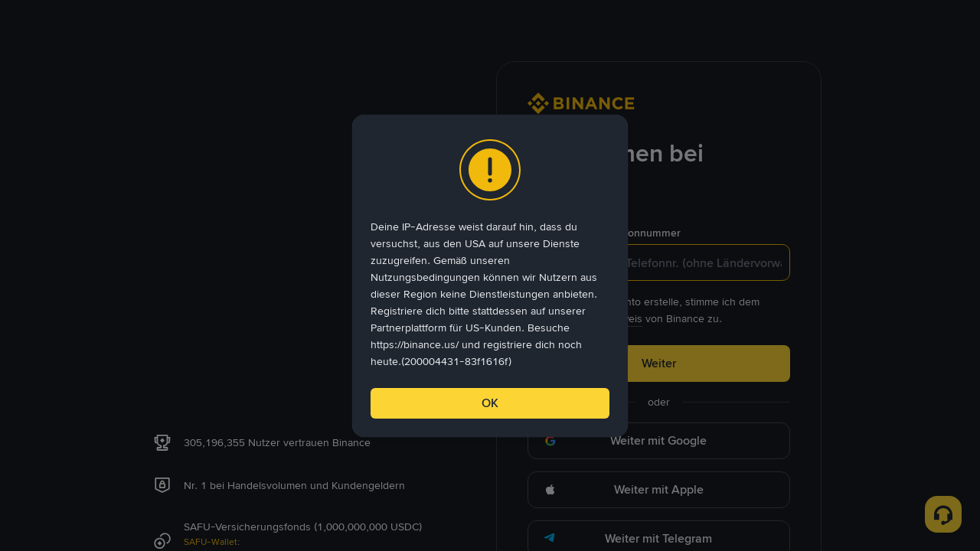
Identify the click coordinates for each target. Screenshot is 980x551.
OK (490, 403)
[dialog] (490, 276)
